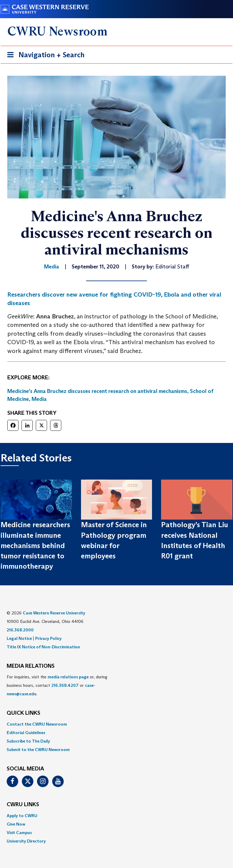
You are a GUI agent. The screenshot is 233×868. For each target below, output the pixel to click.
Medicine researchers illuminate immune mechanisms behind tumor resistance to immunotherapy (35, 545)
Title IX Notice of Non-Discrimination (43, 647)
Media (39, 399)
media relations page (68, 677)
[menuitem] (116, 724)
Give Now (16, 824)
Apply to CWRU (22, 816)
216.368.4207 (65, 685)
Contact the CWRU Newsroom (37, 724)
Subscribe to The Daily (28, 741)
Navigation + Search (44, 56)
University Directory (26, 841)
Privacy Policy (48, 638)
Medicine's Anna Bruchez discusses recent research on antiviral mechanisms (97, 391)
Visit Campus (19, 833)
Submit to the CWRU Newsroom (38, 750)
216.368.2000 (20, 630)
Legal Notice (19, 638)
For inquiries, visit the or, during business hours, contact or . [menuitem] (57, 685)
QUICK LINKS (24, 713)
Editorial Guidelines (26, 733)
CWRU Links (23, 805)
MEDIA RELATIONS (31, 666)
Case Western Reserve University (54, 613)
